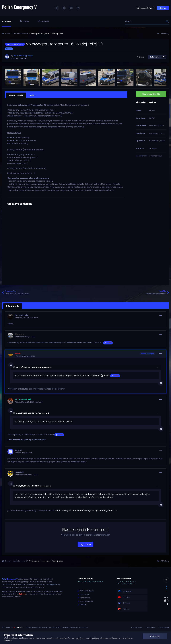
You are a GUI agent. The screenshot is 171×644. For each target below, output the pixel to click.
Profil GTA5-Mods (87, 591)
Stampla (42, 367)
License (25, 21)
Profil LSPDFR (85, 594)
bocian (18, 450)
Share (141, 57)
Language (164, 627)
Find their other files (19, 58)
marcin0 (19, 472)
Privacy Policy (137, 627)
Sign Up (163, 8)
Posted (26, 318)
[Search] (139, 21)
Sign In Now (85, 544)
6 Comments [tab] (13, 306)
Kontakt (83, 605)
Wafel (41, 413)
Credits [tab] (32, 95)
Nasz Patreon (85, 598)
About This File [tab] (16, 95)
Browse (7, 21)
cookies (22, 638)
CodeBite (20, 627)
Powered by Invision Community (75, 627)
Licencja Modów (86, 601)
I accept (155, 636)
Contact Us (151, 627)
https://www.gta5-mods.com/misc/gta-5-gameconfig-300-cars (86, 510)
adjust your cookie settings (87, 638)
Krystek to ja (21, 315)
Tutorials (44, 21)
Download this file (151, 94)
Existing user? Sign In (146, 8)
